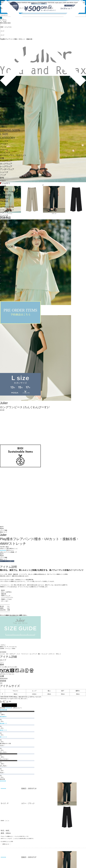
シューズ (4, 172)
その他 (3, 186)
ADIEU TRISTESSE (9, 104)
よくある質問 (6, 221)
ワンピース (5, 152)
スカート (4, 150)
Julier (2, 112)
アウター (4, 144)
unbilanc (4, 127)
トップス (4, 141)
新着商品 (4, 198)
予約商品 (4, 201)
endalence (5, 124)
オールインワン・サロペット (13, 155)
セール (3, 204)
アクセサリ (5, 183)
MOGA (3, 115)
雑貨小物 (4, 189)
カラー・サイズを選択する (7, 561)
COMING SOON (10, 130)
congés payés (6, 106)
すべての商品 (6, 96)
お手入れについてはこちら (7, 674)
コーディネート (7, 207)
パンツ (3, 147)
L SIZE (4, 134)
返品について (4, 532)
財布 (2, 178)
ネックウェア (6, 164)
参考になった (6, 844)
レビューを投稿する (9, 705)
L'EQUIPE (5, 120)
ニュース (4, 215)
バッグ (3, 175)
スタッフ (4, 212)
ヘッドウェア (6, 161)
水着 (2, 158)
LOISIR (3, 109)
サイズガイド (13, 615)
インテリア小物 (7, 192)
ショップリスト (7, 210)
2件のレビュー (10, 550)
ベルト (3, 181)
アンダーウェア (7, 169)
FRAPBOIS (5, 99)
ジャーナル (5, 218)
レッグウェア (6, 166)
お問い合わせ (6, 224)
